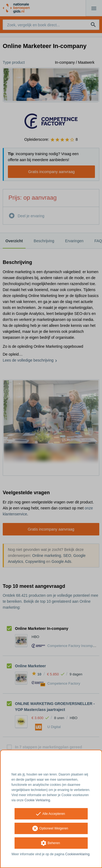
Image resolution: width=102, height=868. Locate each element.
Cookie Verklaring (37, 800)
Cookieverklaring (77, 854)
